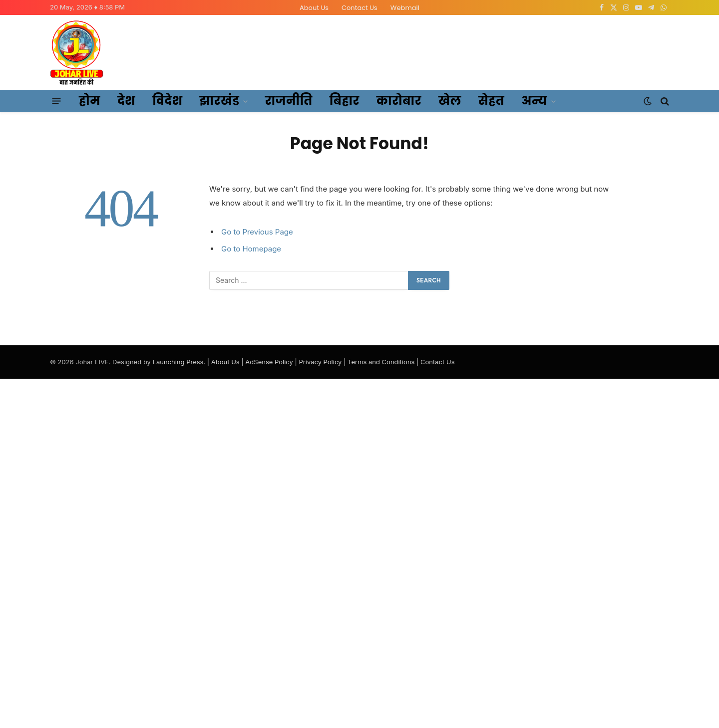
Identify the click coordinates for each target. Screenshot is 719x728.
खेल (450, 101)
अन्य (534, 101)
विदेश (167, 101)
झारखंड (219, 101)
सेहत (491, 101)
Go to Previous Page (257, 232)
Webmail (405, 8)
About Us (314, 8)
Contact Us (359, 8)
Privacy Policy (320, 362)
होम (90, 101)
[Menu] (57, 101)
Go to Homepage (251, 249)
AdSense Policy (269, 362)
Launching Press (178, 362)
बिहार (345, 101)
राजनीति (289, 101)
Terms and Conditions (381, 362)
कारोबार (399, 101)
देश (126, 101)
